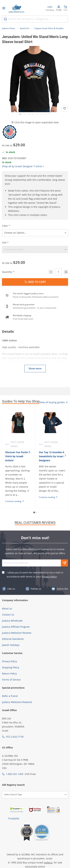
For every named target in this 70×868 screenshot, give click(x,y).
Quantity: (8, 272)
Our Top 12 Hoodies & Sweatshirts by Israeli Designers (52, 456)
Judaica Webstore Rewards (17, 702)
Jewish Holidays (11, 645)
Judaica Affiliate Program (16, 627)
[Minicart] (65, 9)
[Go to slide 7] (46, 114)
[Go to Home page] (16, 8)
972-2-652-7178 (15, 737)
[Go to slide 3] (29, 114)
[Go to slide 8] (50, 114)
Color (6, 226)
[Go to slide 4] (33, 114)
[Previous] (5, 456)
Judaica (48, 863)
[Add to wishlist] (65, 108)
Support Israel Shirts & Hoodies (49, 28)
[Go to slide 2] (24, 114)
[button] (35, 79)
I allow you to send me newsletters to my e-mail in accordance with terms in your (35, 575)
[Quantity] (58, 272)
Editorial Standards (13, 639)
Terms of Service (11, 680)
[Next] (65, 456)
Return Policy (9, 674)
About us (7, 608)
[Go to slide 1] (20, 114)
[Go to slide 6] (41, 114)
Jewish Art (25, 28)
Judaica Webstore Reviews (17, 633)
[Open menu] (4, 8)
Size (5, 242)
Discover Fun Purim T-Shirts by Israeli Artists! (18, 456)
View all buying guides (54, 402)
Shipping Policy (11, 667)
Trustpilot (14, 818)
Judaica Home (8, 28)
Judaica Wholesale (12, 621)
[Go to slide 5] (37, 114)
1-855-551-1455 (15, 774)
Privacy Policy (49, 577)
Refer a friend (10, 696)
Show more (35, 368)
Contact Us (8, 615)
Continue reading (15, 501)
